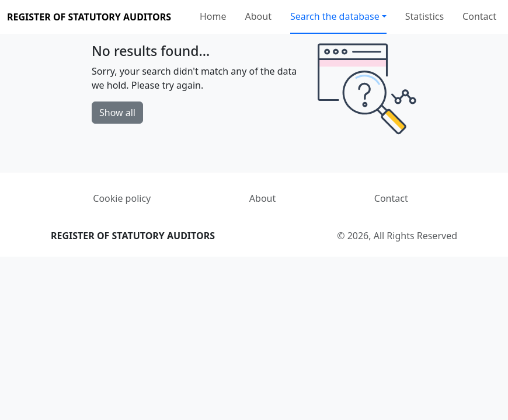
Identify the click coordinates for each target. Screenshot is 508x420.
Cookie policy (122, 198)
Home (213, 16)
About (258, 16)
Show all (117, 113)
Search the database (335, 16)
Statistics (425, 16)
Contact (479, 16)
